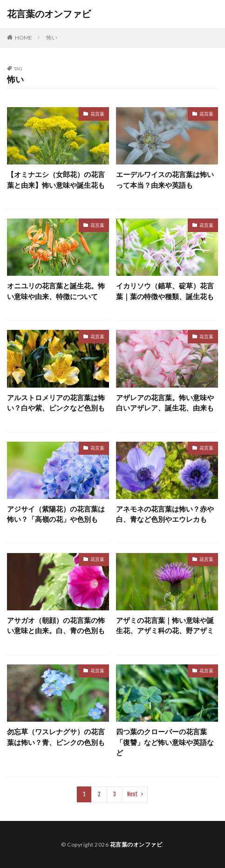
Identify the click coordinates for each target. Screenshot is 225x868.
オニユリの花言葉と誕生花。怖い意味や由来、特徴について (56, 291)
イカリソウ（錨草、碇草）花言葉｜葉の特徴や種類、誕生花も (165, 291)
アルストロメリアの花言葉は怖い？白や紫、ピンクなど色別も (56, 403)
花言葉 (97, 114)
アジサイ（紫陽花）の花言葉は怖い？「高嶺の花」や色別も (56, 514)
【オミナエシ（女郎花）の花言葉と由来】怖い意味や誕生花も (56, 180)
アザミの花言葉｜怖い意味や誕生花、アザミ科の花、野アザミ (165, 625)
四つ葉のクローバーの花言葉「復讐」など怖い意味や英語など (165, 742)
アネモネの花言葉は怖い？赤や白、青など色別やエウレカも (165, 514)
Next (133, 794)
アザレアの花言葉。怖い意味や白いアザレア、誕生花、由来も (165, 403)
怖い (52, 38)
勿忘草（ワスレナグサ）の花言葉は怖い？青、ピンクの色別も (56, 737)
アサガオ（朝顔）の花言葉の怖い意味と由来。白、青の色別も (56, 625)
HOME (24, 38)
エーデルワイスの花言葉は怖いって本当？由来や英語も (165, 180)
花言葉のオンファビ (49, 14)
